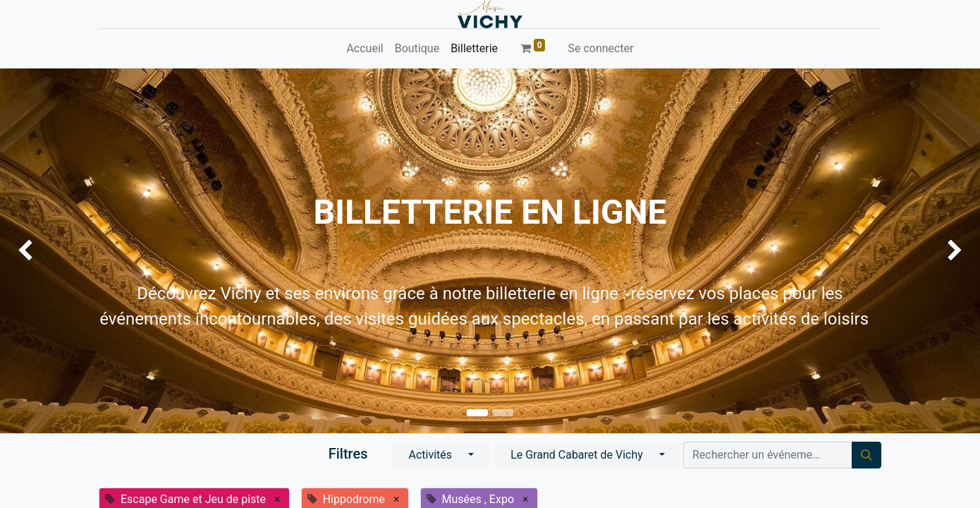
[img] (39, 251)
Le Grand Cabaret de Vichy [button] (578, 455)
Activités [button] (431, 455)
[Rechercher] (866, 455)
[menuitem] (365, 49)
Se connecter (600, 48)
